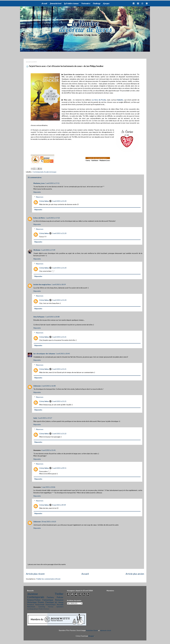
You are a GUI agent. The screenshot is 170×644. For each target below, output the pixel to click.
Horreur (51, 607)
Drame (41, 602)
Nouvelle (60, 604)
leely (35, 418)
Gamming (42, 607)
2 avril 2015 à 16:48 (49, 386)
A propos (106, 3)
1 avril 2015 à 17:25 (53, 218)
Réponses (40, 197)
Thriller (59, 594)
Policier (60, 597)
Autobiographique (33, 609)
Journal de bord (55, 3)
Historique (32, 602)
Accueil (44, 3)
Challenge (97, 3)
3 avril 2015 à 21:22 (59, 434)
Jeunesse (32, 594)
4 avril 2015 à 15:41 (49, 450)
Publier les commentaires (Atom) (48, 579)
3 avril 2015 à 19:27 (45, 418)
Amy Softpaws (39, 317)
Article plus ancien (135, 574)
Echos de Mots (39, 218)
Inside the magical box (42, 284)
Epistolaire (60, 607)
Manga (61, 602)
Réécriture (31, 607)
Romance (59, 600)
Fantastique (48, 600)
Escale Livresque (50, 172)
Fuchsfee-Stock (92, 630)
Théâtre (41, 609)
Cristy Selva (44, 201)
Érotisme (47, 609)
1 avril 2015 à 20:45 (63, 354)
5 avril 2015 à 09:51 (59, 468)
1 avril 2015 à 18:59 (59, 284)
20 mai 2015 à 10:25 (49, 522)
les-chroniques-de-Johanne (44, 354)
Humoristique (51, 604)
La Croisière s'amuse (71, 3)
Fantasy (50, 597)
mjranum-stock (106, 630)
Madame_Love (39, 183)
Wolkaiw (37, 250)
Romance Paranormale (36, 604)
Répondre (37, 192)
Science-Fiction (34, 600)
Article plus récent (35, 574)
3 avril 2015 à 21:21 (59, 337)
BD (56, 602)
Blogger (91, 636)
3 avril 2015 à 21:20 (59, 201)
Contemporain (38, 172)
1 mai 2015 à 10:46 (48, 487)
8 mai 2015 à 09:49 (59, 505)
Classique (49, 602)
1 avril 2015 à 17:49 (48, 250)
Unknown (37, 386)
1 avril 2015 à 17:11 (52, 183)
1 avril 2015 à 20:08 (52, 317)
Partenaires (86, 3)
